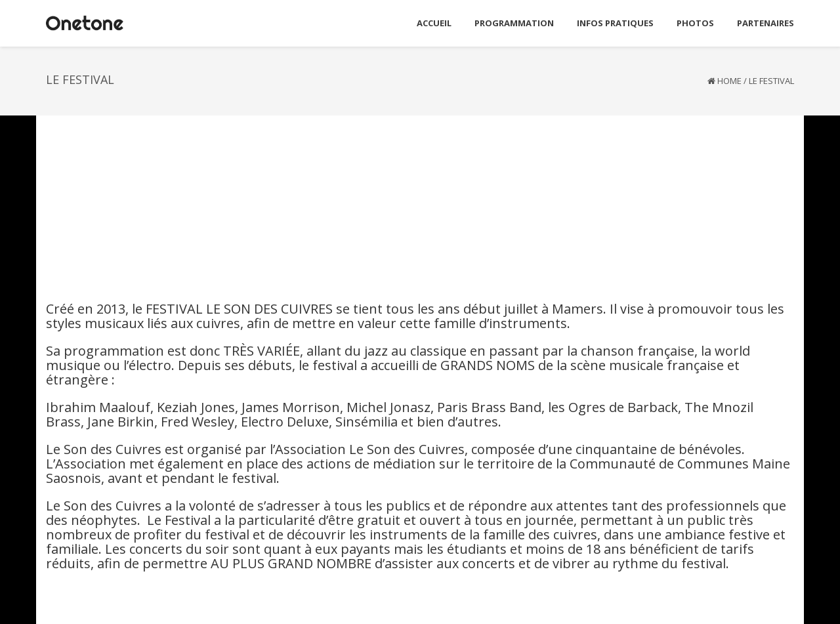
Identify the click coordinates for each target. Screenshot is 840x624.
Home (729, 81)
